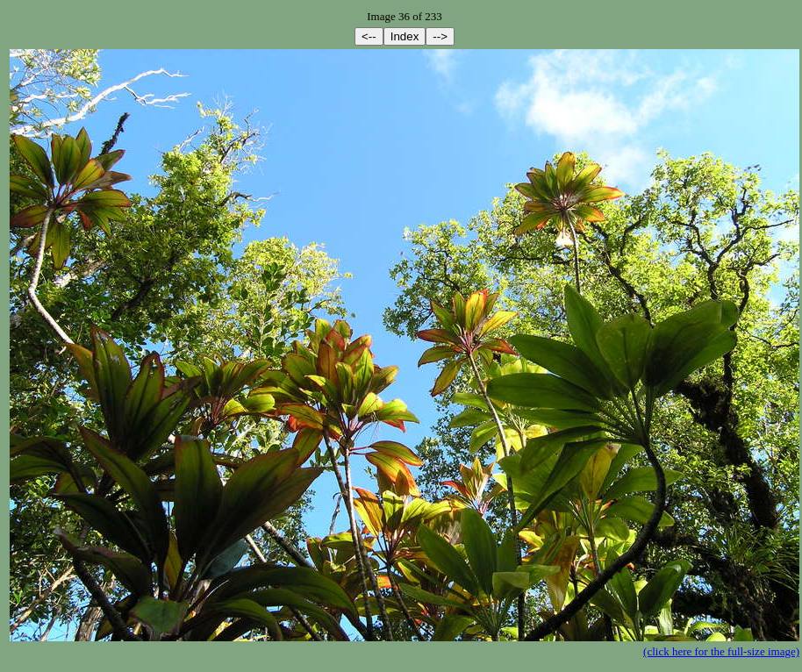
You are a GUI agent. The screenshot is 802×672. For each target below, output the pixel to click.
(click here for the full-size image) (721, 651)
